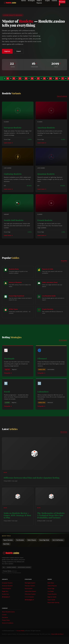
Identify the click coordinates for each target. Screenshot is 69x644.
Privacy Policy (6, 621)
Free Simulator (22, 540)
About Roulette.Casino (8, 613)
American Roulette (7, 586)
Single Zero (5, 592)
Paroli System (29, 589)
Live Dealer (51, 592)
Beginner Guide (52, 598)
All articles (64, 432)
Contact (4, 615)
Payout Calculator (9, 540)
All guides (64, 261)
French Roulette (6, 589)
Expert (20, 51)
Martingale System (30, 584)
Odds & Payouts (34, 540)
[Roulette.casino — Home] (10, 3)
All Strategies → (29, 601)
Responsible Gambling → (57, 635)
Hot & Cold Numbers (9, 544)
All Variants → (6, 598)
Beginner (8, 51)
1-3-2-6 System (29, 598)
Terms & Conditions (8, 624)
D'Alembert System (30, 595)
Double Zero (5, 595)
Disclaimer (5, 618)
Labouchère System (30, 592)
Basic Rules (22, 544)
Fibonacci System (30, 586)
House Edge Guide (48, 540)
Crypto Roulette (52, 595)
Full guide (7, 373)
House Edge (51, 589)
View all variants (62, 96)
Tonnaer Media (21, 631)
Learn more (7, 143)
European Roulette (7, 584)
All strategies (63, 340)
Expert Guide (51, 601)
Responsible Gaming (53, 603)
